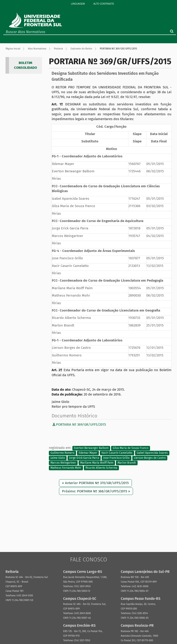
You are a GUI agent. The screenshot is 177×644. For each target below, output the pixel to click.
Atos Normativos (37, 49)
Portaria (58, 49)
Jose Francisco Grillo (116, 458)
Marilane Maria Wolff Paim (97, 463)
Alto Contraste (104, 4)
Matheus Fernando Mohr (66, 468)
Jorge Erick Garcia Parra (84, 458)
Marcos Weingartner (63, 463)
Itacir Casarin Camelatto (117, 453)
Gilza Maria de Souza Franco (131, 448)
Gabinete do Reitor (81, 49)
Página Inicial (13, 49)
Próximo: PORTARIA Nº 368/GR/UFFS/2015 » (96, 491)
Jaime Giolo (58, 458)
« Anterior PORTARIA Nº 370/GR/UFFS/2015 (95, 483)
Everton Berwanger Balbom (91, 448)
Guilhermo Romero (62, 453)
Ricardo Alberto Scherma (101, 468)
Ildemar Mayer (88, 453)
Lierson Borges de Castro (150, 458)
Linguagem (78, 4)
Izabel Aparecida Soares (152, 453)
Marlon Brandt (127, 463)
